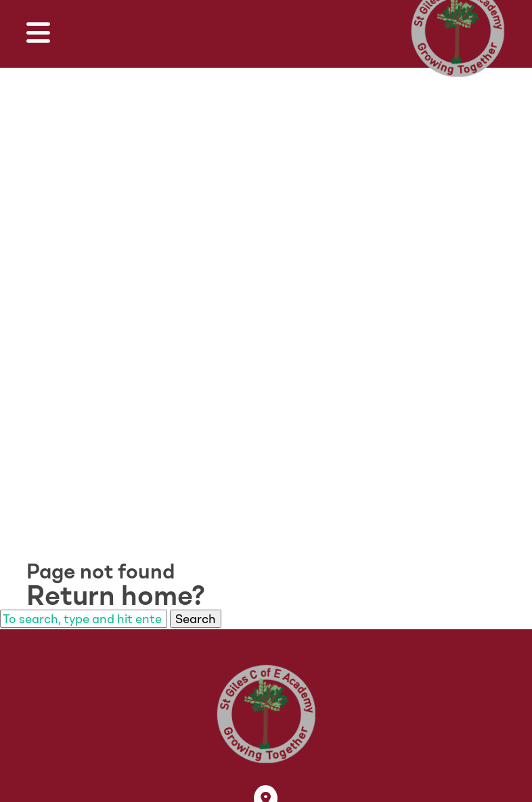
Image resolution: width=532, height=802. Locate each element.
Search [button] (196, 619)
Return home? (116, 595)
